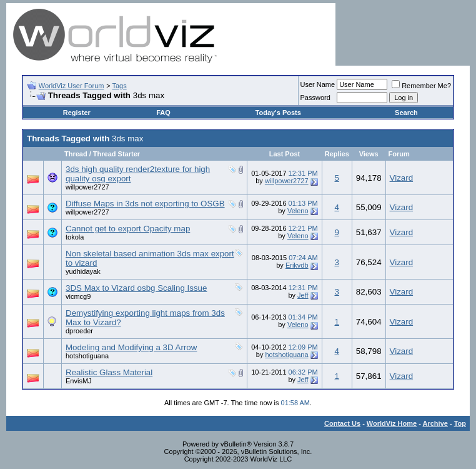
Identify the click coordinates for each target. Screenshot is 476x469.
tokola (75, 237)
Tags (119, 86)
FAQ (163, 113)
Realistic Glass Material (109, 372)
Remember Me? (421, 86)
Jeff (303, 295)
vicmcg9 (78, 296)
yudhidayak (83, 271)
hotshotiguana (87, 356)
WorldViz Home (392, 423)
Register (77, 113)
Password (315, 98)
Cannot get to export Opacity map (128, 229)
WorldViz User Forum (72, 86)
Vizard (402, 178)
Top (460, 423)
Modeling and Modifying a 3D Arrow (131, 347)
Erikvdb (297, 265)
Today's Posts (278, 113)
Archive (435, 423)
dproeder (79, 331)
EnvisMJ (79, 381)
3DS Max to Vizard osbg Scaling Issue (136, 288)
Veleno (298, 211)
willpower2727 (87, 187)
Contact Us (342, 423)
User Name (318, 84)
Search (406, 113)
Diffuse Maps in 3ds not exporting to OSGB (145, 204)
